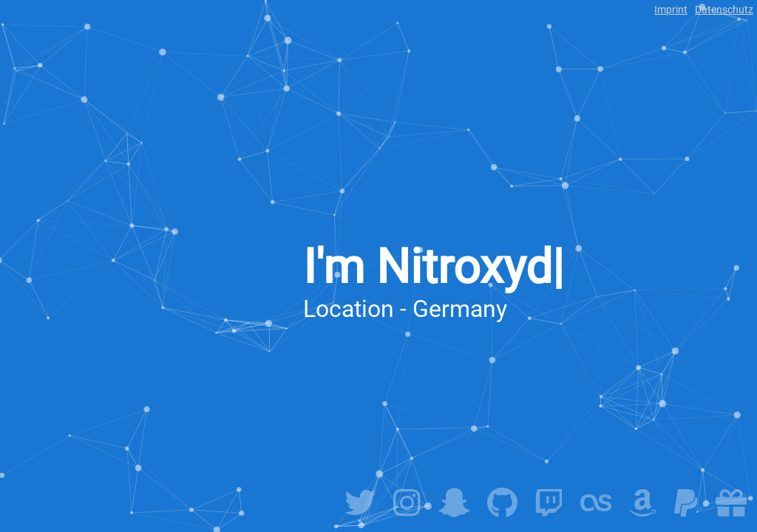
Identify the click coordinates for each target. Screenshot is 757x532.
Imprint (671, 10)
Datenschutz (724, 10)
